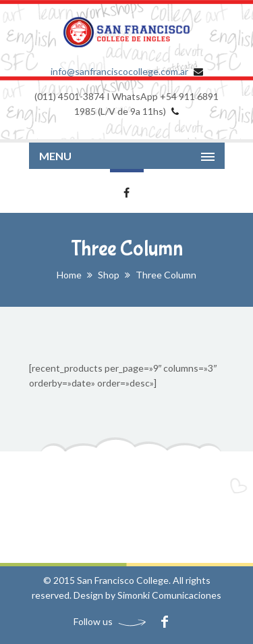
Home (69, 275)
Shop (109, 275)
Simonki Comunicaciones (169, 595)
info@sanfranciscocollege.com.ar (119, 71)
